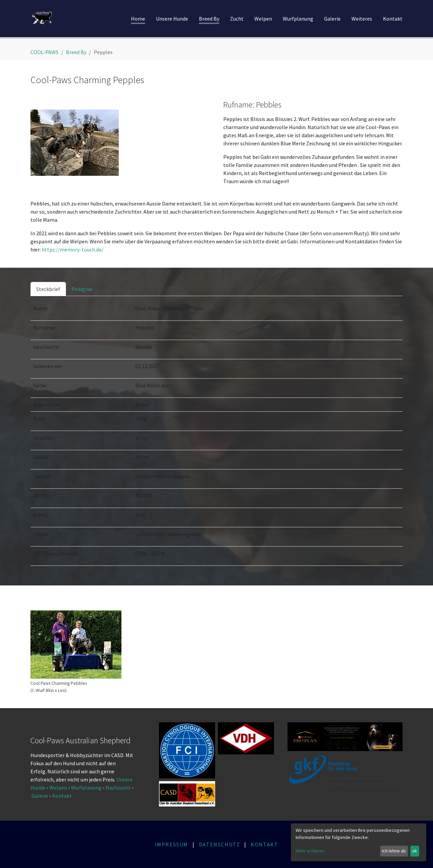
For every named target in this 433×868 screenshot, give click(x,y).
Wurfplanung (86, 788)
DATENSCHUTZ (220, 844)
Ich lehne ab (394, 851)
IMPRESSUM (172, 844)
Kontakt (62, 796)
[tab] (48, 289)
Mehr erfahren (310, 851)
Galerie (40, 796)
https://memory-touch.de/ (73, 249)
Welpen (58, 788)
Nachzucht (119, 788)
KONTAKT (264, 844)
